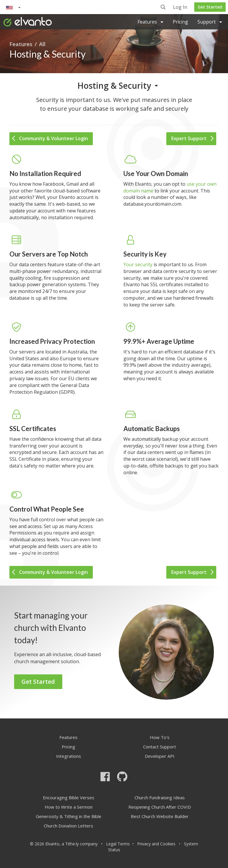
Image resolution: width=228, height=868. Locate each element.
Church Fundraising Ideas (160, 797)
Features (150, 22)
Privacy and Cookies (156, 844)
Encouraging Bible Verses (69, 797)
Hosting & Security (114, 86)
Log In (180, 7)
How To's (160, 737)
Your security (138, 264)
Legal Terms (118, 844)
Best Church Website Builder (160, 816)
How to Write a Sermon (69, 807)
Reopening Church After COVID (160, 807)
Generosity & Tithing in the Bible (69, 816)
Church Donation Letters (68, 826)
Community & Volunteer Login (50, 138)
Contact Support (160, 747)
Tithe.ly (72, 844)
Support (210, 22)
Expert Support (192, 138)
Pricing (180, 22)
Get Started (210, 7)
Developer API (160, 756)
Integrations (69, 756)
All (42, 44)
